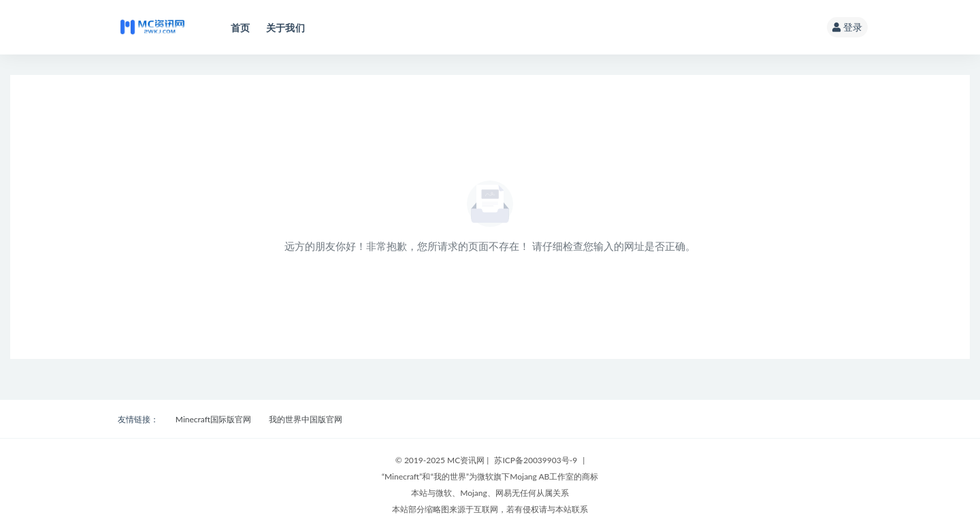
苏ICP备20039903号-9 (536, 460)
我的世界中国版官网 (306, 419)
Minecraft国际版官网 (213, 419)
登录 (847, 27)
